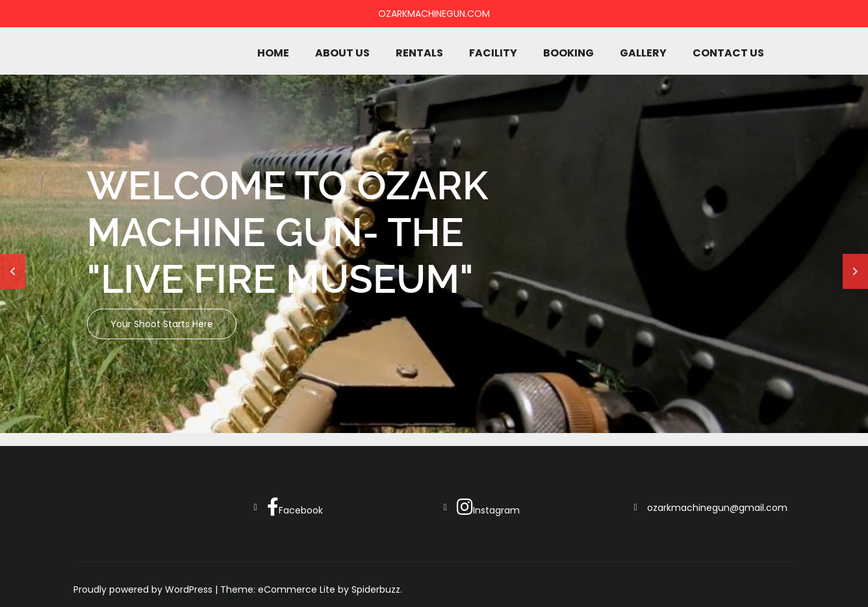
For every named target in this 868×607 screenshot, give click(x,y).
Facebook (295, 507)
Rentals (419, 53)
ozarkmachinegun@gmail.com (717, 508)
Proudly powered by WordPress (144, 589)
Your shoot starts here (162, 324)
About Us (342, 53)
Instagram (488, 507)
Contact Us (728, 53)
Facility (493, 53)
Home (273, 53)
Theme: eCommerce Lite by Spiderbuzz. (311, 589)
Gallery (643, 53)
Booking (568, 53)
